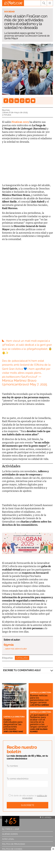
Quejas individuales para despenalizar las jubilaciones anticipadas (13, 724)
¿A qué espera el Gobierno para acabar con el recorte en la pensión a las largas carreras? (39, 721)
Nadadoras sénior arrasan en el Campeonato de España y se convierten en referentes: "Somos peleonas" (14, 698)
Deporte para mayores (11, 687)
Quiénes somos (10, 834)
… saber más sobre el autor (15, 649)
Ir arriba (46, 817)
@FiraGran (8, 345)
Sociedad (9, 12)
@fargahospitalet (37, 349)
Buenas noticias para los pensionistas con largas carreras (39, 699)
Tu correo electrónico (18, 779)
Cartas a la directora (41, 693)
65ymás (6, 110)
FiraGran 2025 (20, 122)
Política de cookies (12, 849)
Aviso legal (8, 839)
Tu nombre (12, 766)
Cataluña (22, 658)
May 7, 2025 (38, 384)
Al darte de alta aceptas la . (28, 797)
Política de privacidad (13, 844)
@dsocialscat (20, 361)
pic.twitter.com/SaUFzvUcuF (20, 377)
